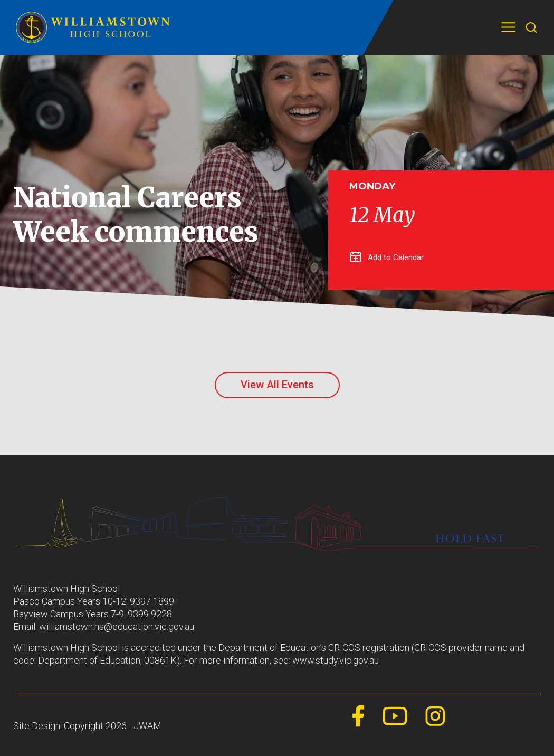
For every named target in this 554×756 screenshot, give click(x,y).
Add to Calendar (387, 257)
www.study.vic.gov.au (336, 660)
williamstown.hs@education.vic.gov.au (117, 626)
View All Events (277, 385)
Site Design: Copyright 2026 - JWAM (87, 726)
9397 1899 (152, 601)
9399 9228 (150, 614)
